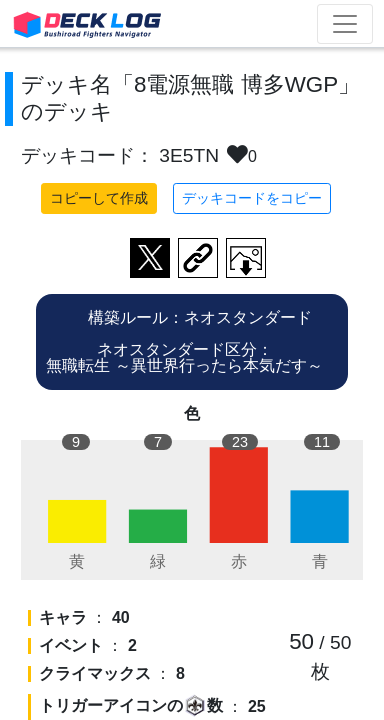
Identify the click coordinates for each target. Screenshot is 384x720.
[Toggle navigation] (345, 24)
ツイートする (150, 258)
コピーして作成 (99, 198)
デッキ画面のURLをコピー (198, 258)
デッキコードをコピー (252, 198)
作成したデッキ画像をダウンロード (246, 258)
